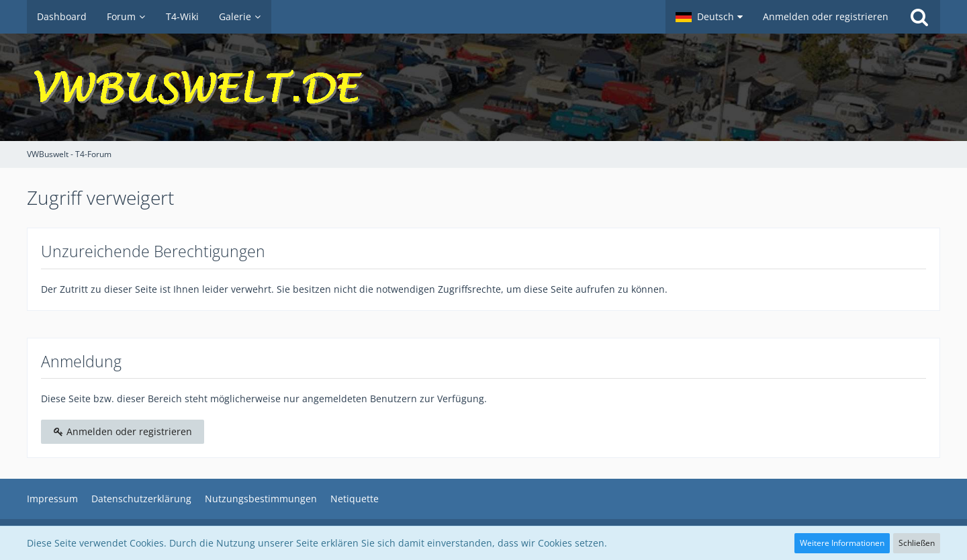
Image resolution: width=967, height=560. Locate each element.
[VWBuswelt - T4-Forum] (483, 87)
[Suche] (919, 17)
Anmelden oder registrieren (826, 16)
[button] (709, 17)
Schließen (917, 543)
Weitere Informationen (842, 543)
